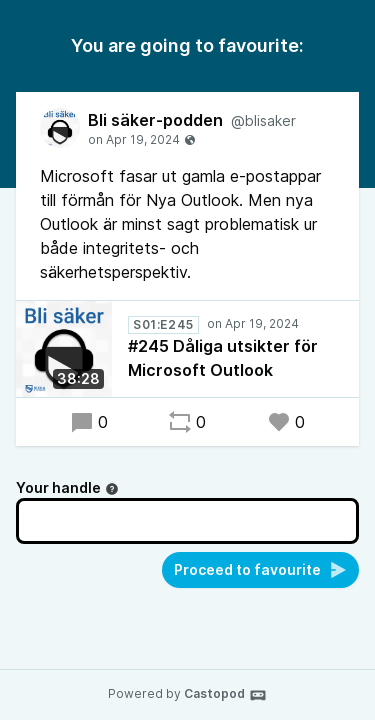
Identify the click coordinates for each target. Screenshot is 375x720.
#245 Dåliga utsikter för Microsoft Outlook (223, 358)
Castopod (225, 695)
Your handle (67, 487)
